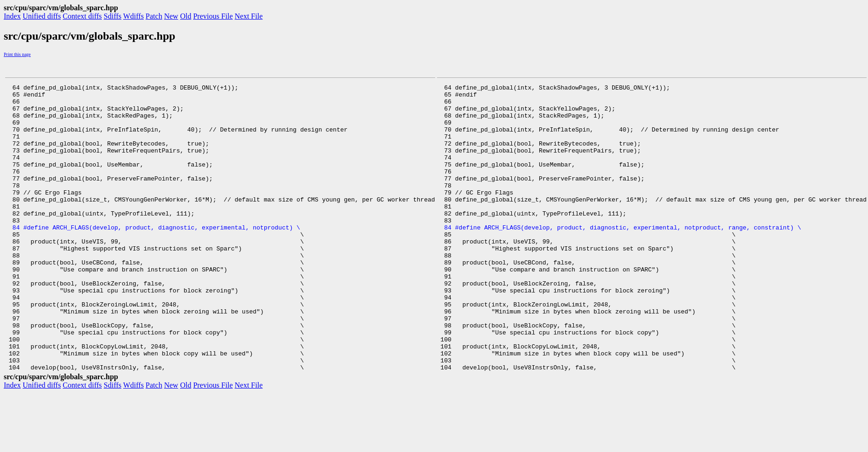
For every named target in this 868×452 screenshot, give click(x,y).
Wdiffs (134, 16)
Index (12, 16)
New (171, 16)
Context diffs (82, 16)
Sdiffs (113, 16)
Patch (154, 16)
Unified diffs (42, 16)
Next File (249, 16)
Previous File (213, 16)
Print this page (17, 54)
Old (186, 16)
